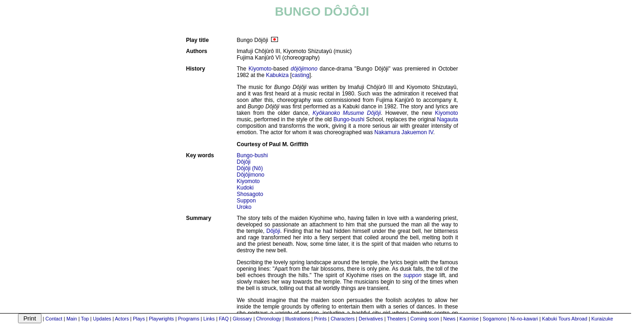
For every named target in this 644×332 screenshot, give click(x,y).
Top (85, 319)
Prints (320, 319)
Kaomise (469, 319)
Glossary (242, 319)
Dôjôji (244, 162)
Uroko (244, 207)
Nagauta (447, 119)
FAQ (224, 319)
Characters (343, 319)
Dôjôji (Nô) (250, 168)
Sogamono (495, 319)
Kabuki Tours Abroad (565, 319)
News (449, 319)
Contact (54, 319)
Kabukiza (277, 75)
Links (209, 319)
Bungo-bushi (349, 119)
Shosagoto (250, 194)
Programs (189, 319)
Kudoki (245, 188)
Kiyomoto (260, 69)
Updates (102, 319)
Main (72, 319)
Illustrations (298, 319)
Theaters (396, 319)
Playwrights (161, 319)
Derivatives (371, 319)
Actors (122, 319)
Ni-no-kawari (524, 319)
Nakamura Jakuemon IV (404, 132)
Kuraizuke (602, 319)
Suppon (246, 201)
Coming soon (425, 319)
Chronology (269, 319)
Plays (139, 319)
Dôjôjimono (251, 175)
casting (301, 75)
